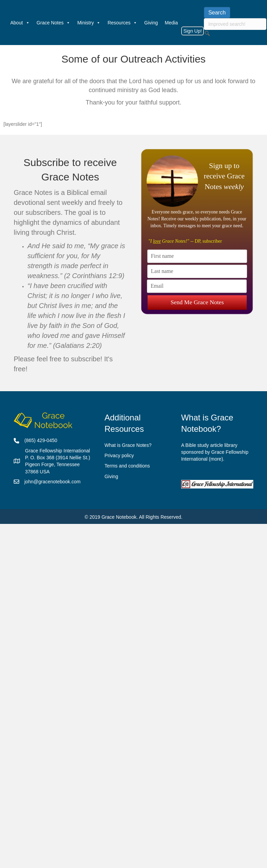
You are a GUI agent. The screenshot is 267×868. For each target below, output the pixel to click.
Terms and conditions (127, 466)
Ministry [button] (89, 23)
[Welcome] (3, 23)
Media (171, 23)
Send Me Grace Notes (197, 301)
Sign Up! (193, 31)
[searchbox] (235, 24)
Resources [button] (122, 23)
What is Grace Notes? (128, 445)
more (216, 459)
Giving (151, 23)
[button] (207, 33)
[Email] (197, 286)
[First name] (197, 256)
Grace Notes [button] (54, 23)
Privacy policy (119, 455)
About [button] (20, 23)
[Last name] (197, 271)
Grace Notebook (119, 517)
